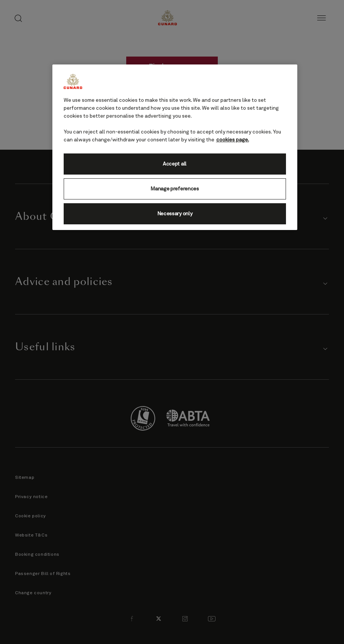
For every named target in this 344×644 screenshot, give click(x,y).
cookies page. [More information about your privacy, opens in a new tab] (233, 140)
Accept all (175, 164)
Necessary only (175, 214)
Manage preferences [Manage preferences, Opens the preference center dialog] (174, 189)
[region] (175, 147)
